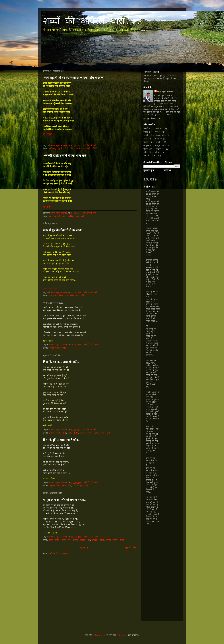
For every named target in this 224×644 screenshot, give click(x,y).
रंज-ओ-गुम (78, 486)
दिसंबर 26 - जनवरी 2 (153, 142)
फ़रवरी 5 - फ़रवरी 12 (153, 129)
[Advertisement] (153, 573)
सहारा (96, 433)
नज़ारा (76, 433)
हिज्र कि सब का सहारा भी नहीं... (61, 362)
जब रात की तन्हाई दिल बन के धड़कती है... (152, 462)
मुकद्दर (108, 540)
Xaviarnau (100, 635)
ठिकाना (83, 540)
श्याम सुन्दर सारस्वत (165, 91)
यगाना (115, 540)
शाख (86, 486)
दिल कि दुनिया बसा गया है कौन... (62, 440)
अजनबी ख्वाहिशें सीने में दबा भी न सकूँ (65, 156)
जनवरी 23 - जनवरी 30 (154, 135)
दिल (70, 486)
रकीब (72, 296)
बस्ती (89, 149)
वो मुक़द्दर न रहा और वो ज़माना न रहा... (65, 500)
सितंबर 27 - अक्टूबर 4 (153, 149)
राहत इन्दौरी (81, 216)
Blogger (123, 635)
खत (51, 216)
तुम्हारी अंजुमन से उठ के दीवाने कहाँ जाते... (153, 395)
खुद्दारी (60, 149)
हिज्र (108, 433)
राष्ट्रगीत (64, 348)
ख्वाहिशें (57, 216)
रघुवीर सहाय (54, 348)
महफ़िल (71, 216)
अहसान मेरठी (54, 486)
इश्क (51, 540)
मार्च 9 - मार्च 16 (151, 156)
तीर (89, 540)
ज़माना (75, 540)
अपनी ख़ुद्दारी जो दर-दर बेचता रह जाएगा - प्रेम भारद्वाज (73, 78)
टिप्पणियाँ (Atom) (60, 554)
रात (77, 296)
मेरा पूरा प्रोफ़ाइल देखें (152, 119)
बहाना (102, 540)
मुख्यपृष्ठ (84, 548)
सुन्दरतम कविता (152, 228)
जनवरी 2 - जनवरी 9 (153, 139)
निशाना (95, 540)
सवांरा (89, 433)
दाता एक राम (151, 360)
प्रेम (72, 149)
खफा (64, 540)
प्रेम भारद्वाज (80, 149)
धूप (67, 296)
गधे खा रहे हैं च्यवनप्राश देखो (152, 498)
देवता (67, 149)
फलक (83, 433)
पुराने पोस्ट (131, 548)
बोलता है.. (150, 426)
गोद (69, 540)
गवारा (58, 433)
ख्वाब (64, 486)
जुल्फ (64, 433)
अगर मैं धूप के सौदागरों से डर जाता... (64, 230)
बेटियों (95, 149)
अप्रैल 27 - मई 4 (151, 152)
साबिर (102, 433)
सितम (122, 540)
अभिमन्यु (52, 149)
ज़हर (64, 216)
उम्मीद (57, 540)
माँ (147, 326)
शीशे (83, 296)
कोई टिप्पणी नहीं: (90, 146)
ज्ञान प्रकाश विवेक (56, 296)
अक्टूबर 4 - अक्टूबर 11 (154, 146)
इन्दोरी (51, 433)
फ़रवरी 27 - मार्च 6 (152, 132)
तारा (70, 433)
